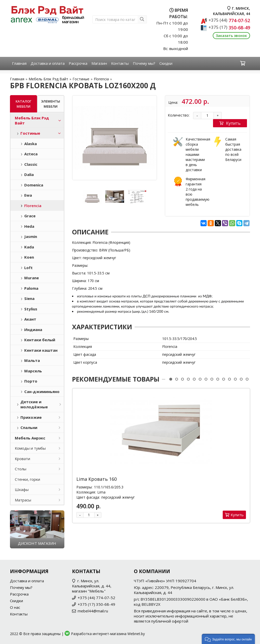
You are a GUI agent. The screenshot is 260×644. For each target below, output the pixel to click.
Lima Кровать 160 (97, 479)
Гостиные (81, 79)
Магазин (99, 63)
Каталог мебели (23, 104)
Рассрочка (78, 63)
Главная (19, 63)
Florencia (101, 79)
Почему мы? (144, 63)
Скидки (166, 63)
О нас (15, 607)
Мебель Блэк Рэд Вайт (48, 79)
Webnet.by (136, 634)
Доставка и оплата (48, 63)
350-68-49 (229, 28)
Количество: (179, 115)
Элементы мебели (51, 104)
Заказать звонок (231, 36)
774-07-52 (229, 20)
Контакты (120, 63)
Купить (230, 123)
